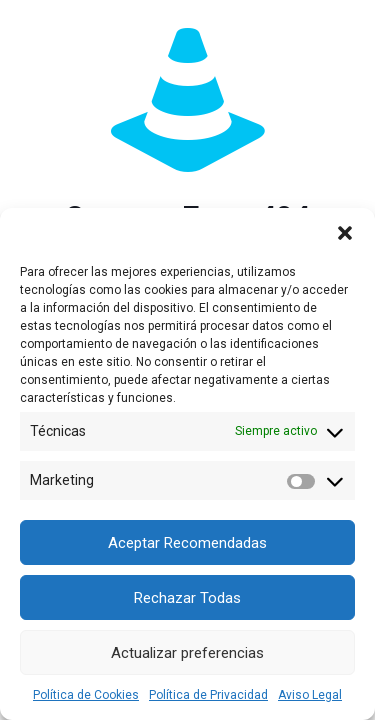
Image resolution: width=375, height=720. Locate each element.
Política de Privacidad (208, 695)
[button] (345, 233)
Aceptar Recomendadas (187, 543)
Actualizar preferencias (187, 653)
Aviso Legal (310, 695)
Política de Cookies (86, 695)
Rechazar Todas (187, 598)
